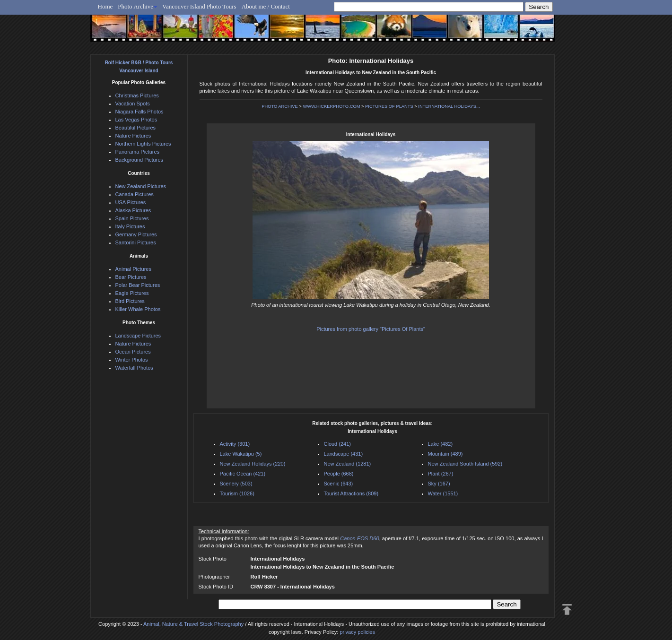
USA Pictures (131, 202)
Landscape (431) (344, 454)
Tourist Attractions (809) (351, 493)
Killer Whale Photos (138, 309)
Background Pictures (140, 160)
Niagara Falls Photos (140, 112)
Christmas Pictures (137, 95)
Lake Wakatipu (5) (241, 454)
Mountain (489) (445, 454)
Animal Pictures (133, 269)
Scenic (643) (339, 484)
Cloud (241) (337, 444)
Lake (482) (441, 444)
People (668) (339, 474)
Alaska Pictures (133, 210)
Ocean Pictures (133, 352)
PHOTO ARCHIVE (280, 106)
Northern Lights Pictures (143, 144)
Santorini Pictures (136, 242)
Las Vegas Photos (136, 120)
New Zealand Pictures (141, 186)
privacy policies (357, 632)
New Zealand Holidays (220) (253, 464)
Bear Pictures (131, 277)
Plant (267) (441, 474)
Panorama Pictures (138, 152)
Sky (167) (439, 484)
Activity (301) (235, 444)
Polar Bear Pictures (138, 285)
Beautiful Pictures (136, 128)
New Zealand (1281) (348, 464)
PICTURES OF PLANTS (389, 106)
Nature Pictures (133, 136)
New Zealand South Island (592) (465, 464)
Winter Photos (132, 360)
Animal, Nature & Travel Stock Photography (193, 624)
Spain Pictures (132, 218)
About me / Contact (266, 6)
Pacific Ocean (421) (243, 474)
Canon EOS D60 (359, 538)
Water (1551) (443, 493)
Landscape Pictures (138, 336)
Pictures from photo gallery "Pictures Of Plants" (371, 329)
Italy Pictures (130, 226)
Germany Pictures (136, 234)
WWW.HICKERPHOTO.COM (331, 106)
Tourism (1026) (237, 493)
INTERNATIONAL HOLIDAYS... (449, 106)
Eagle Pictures (132, 293)
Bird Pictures (130, 301)
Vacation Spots (133, 104)
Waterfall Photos (134, 368)
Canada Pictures (135, 194)
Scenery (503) (236, 484)
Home (105, 6)
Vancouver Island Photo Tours (199, 6)
